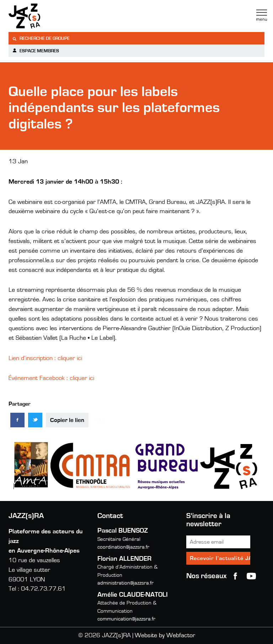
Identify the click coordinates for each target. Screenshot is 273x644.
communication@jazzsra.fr (126, 619)
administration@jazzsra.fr (125, 583)
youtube (251, 576)
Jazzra (53, 16)
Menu (262, 15)
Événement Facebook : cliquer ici (51, 378)
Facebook (235, 576)
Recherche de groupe (41, 39)
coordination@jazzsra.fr (123, 547)
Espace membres (36, 51)
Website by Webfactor (165, 635)
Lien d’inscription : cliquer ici (45, 358)
